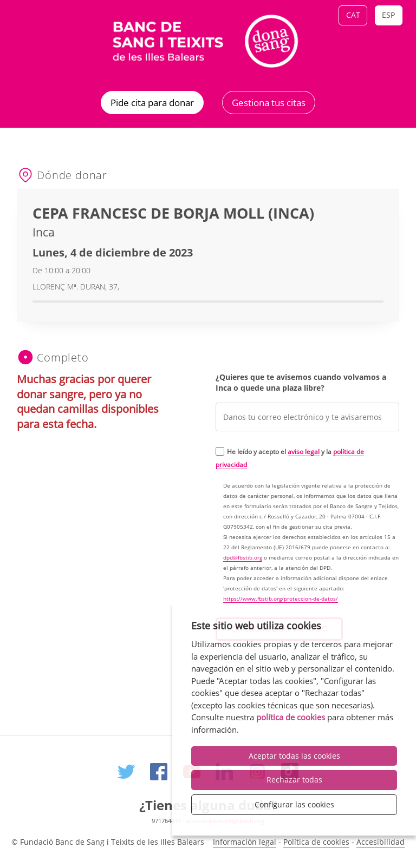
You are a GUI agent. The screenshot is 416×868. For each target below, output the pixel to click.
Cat (353, 15)
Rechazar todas (294, 780)
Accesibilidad (381, 842)
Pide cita (152, 103)
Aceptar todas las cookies (294, 756)
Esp (388, 15)
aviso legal (304, 451)
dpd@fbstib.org (243, 558)
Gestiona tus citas (269, 103)
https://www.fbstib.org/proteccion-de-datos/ (281, 599)
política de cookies (291, 717)
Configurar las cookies (294, 804)
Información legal (245, 842)
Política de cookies (316, 842)
